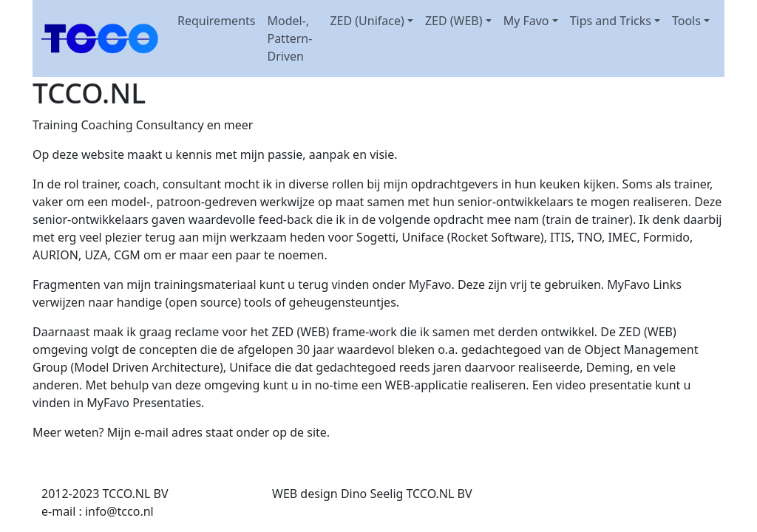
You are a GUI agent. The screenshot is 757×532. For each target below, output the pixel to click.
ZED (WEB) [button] (454, 21)
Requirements (216, 21)
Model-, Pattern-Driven (289, 38)
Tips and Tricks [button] (611, 21)
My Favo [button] (526, 21)
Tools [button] (686, 21)
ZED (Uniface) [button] (367, 21)
